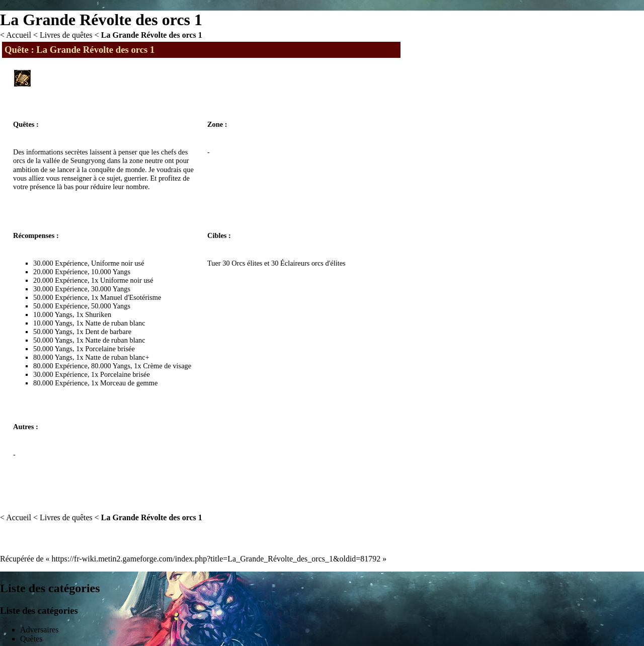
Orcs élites (247, 263)
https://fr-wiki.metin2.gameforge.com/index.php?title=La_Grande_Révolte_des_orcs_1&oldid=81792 (216, 559)
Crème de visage (167, 366)
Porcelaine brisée (110, 349)
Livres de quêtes (66, 35)
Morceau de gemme (129, 383)
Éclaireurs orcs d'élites (313, 263)
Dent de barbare (108, 332)
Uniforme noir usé (118, 263)
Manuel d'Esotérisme (131, 297)
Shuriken (98, 314)
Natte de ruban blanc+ (117, 357)
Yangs (122, 272)
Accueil (19, 35)
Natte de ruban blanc (115, 323)
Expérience (71, 263)
